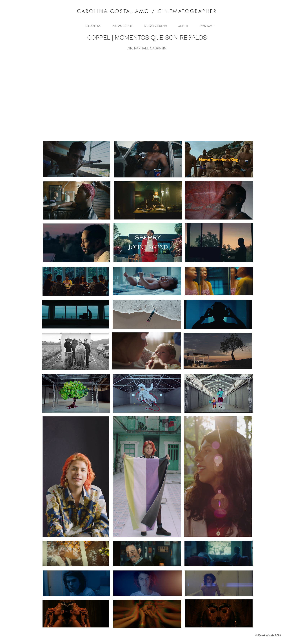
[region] (148, 159)
